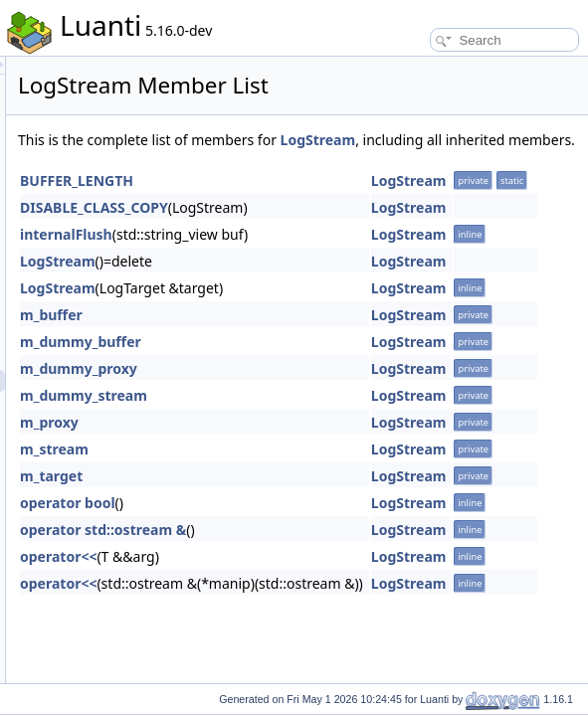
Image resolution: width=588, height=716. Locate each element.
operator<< (307, 578)
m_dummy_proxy (327, 390)
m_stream (303, 471)
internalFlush (315, 256)
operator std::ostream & (352, 551)
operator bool (316, 525)
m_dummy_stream (332, 417)
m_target (300, 498)
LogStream (304, 162)
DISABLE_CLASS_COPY (343, 229)
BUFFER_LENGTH (325, 202)
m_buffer (300, 337)
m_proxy (298, 444)
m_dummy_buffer (329, 363)
